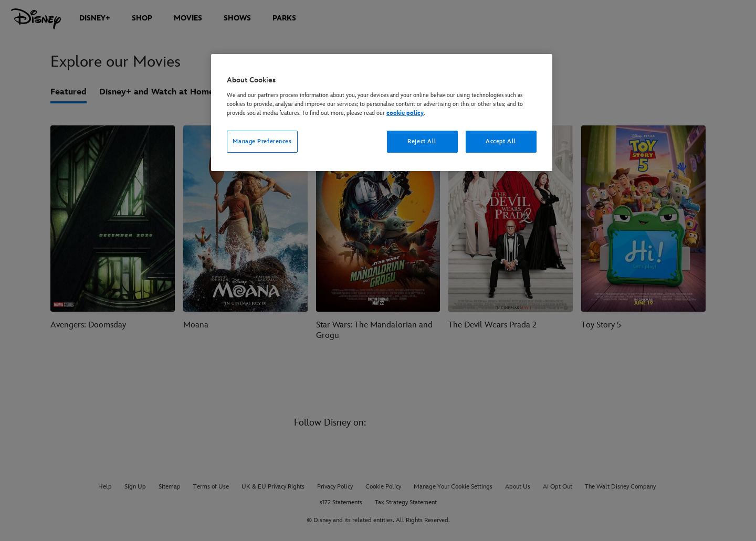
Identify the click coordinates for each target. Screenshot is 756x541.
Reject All (422, 141)
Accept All (501, 141)
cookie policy (405, 113)
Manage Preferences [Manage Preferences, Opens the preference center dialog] (262, 141)
